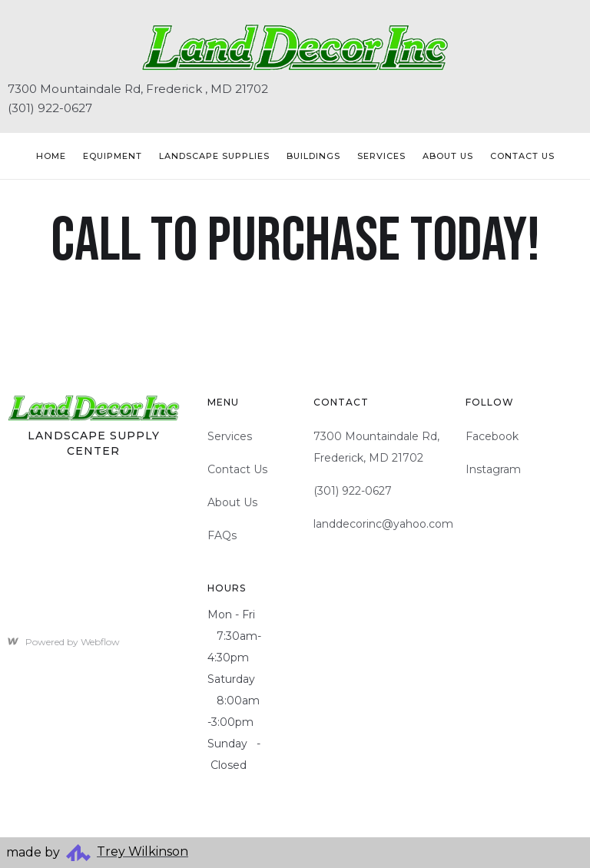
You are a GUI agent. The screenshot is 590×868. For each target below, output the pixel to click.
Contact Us (237, 469)
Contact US (522, 156)
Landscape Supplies (214, 156)
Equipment (113, 156)
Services (381, 156)
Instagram (493, 469)
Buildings (313, 156)
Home (51, 156)
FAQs (222, 535)
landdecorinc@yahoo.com (383, 524)
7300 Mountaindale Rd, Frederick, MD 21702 (376, 447)
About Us (448, 156)
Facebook (492, 436)
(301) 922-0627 (50, 108)
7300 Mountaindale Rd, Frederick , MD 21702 (138, 89)
